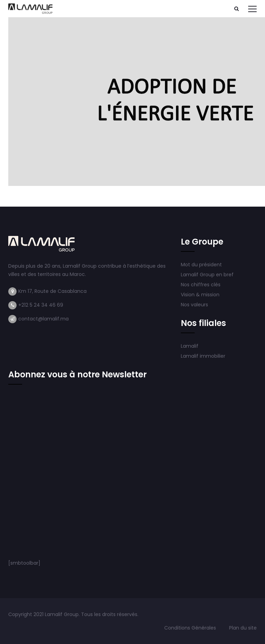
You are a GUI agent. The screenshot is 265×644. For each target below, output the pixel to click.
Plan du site (243, 628)
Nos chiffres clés (201, 285)
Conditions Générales (191, 628)
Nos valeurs (195, 305)
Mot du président (201, 265)
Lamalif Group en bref (207, 275)
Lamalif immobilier (203, 356)
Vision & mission (201, 295)
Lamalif (190, 346)
